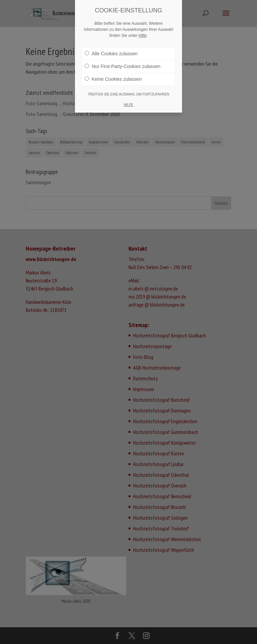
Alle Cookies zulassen (111, 54)
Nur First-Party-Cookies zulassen (122, 66)
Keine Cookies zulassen (113, 79)
